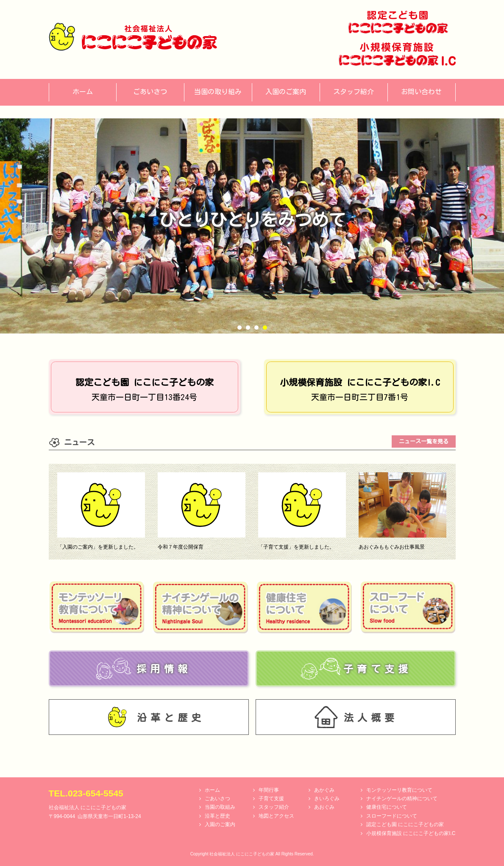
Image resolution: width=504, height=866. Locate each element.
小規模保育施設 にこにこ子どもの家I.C (411, 833)
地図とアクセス (276, 816)
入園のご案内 (220, 824)
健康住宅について (387, 807)
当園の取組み (220, 807)
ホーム (212, 790)
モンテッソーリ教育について (399, 790)
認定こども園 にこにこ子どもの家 (405, 824)
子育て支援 (271, 799)
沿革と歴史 (217, 816)
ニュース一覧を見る (424, 441)
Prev (11, 226)
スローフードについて (392, 816)
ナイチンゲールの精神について (402, 799)
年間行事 (269, 790)
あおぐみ (324, 807)
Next (493, 226)
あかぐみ (324, 790)
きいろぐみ (327, 799)
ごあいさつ (217, 799)
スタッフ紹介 (274, 807)
